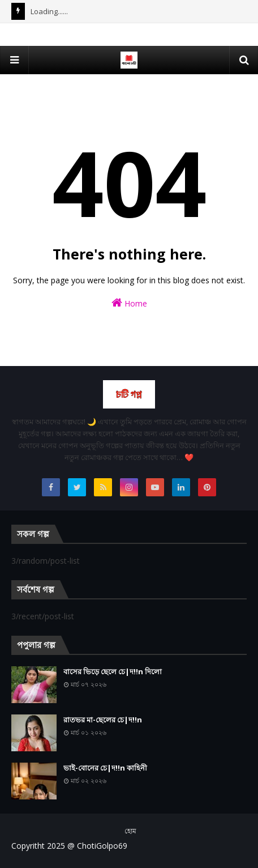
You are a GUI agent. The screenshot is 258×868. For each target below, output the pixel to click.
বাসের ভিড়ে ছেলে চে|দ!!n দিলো (113, 671)
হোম (130, 831)
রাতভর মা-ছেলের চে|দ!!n (103, 720)
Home (129, 303)
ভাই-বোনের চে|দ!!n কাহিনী (105, 768)
